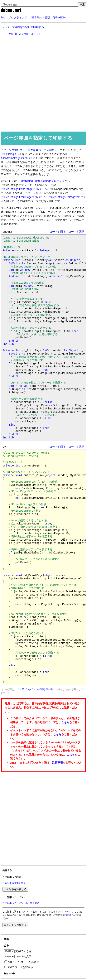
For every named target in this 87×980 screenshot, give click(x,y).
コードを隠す (58, 232)
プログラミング (18, 17)
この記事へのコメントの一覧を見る (21, 903)
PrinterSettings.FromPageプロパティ (23, 197)
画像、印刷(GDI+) (56, 17)
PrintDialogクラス (11, 154)
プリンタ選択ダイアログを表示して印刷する (30, 150)
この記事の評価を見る (14, 883)
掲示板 (68, 915)
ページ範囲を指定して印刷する (25, 27)
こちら (65, 722)
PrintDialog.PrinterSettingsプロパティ (42, 181)
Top (3, 17)
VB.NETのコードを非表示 (24, 962)
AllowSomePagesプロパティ (18, 158)
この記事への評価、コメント (24, 34)
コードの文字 (23, 956)
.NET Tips (36, 17)
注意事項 (57, 763)
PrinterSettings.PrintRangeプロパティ (23, 189)
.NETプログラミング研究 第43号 (36, 689)
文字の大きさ (23, 951)
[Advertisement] (43, 85)
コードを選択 (76, 232)
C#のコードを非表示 (21, 967)
